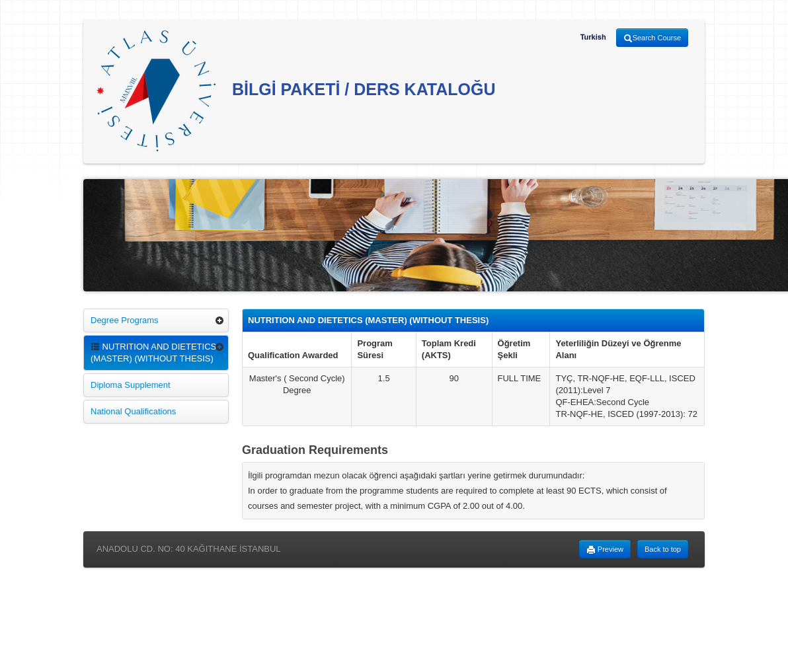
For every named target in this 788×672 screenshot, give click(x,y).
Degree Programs (125, 320)
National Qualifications (133, 411)
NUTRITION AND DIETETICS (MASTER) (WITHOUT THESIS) (153, 353)
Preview (605, 550)
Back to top (663, 549)
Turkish (593, 37)
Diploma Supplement (131, 385)
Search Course (652, 38)
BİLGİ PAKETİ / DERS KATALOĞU (296, 91)
